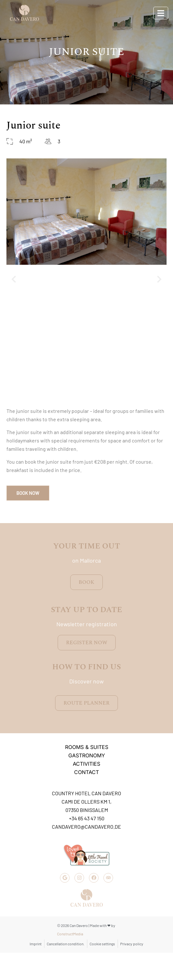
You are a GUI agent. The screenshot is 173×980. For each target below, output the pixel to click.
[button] (14, 279)
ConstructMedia (70, 934)
